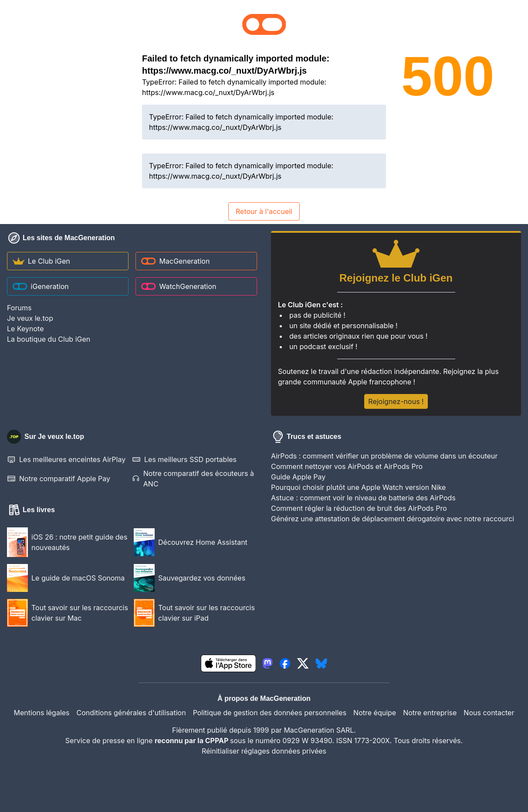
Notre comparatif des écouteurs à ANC (193, 479)
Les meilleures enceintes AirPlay (66, 459)
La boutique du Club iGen (49, 339)
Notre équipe (375, 713)
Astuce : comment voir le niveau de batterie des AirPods (363, 498)
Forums (19, 308)
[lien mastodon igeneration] (267, 663)
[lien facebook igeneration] (285, 663)
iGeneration (41, 286)
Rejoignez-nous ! (396, 401)
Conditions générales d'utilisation (131, 713)
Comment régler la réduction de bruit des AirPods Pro (359, 508)
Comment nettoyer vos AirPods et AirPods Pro (347, 466)
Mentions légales (42, 713)
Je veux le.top (30, 318)
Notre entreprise (430, 713)
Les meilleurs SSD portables (184, 459)
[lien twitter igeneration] (303, 663)
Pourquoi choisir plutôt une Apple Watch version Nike (358, 487)
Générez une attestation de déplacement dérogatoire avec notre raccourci (393, 519)
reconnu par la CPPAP (192, 741)
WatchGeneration (179, 286)
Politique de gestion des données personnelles (270, 713)
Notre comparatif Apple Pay (59, 479)
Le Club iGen (41, 261)
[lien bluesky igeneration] (321, 663)
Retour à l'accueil (264, 211)
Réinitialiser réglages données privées (264, 751)
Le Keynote (25, 329)
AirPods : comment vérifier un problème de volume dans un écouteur (384, 456)
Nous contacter (489, 713)
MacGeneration (175, 261)
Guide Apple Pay (298, 477)
